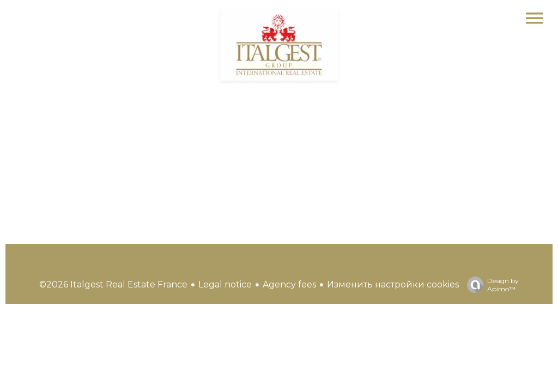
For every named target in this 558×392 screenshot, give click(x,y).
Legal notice (225, 284)
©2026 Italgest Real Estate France (113, 284)
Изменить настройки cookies (393, 284)
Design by (490, 285)
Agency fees (289, 284)
